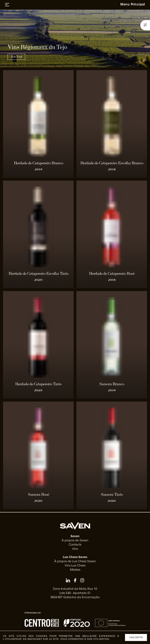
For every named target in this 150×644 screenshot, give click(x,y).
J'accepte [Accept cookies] (136, 637)
